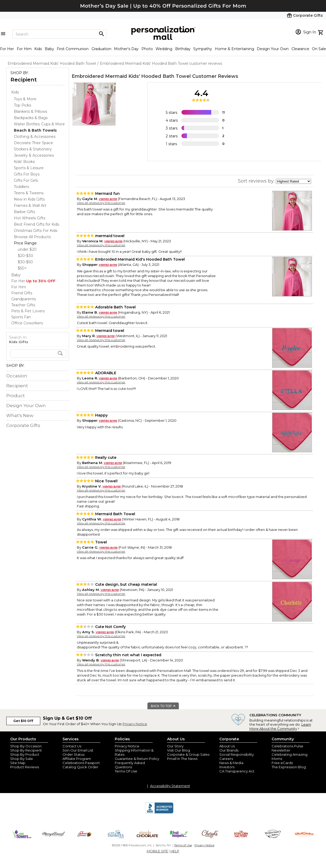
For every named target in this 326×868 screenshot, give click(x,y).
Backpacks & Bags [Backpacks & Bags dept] (31, 118)
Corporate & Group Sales (188, 754)
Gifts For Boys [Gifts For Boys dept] (27, 174)
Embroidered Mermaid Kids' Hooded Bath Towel (131, 76)
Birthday (183, 49)
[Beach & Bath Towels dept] (35, 130)
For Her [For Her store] (33, 281)
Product (16, 396)
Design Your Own (273, 49)
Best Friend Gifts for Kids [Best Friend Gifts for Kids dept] (36, 224)
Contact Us (72, 746)
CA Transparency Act (237, 771)
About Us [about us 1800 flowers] (227, 746)
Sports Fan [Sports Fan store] (21, 317)
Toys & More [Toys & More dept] (25, 99)
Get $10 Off (23, 721)
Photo (147, 49)
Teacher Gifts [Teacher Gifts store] (23, 305)
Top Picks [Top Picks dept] (22, 105)
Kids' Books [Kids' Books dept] (24, 162)
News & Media (231, 763)
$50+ (22, 268)
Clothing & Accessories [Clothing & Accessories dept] (35, 137)
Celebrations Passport (81, 763)
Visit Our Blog (179, 750)
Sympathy (203, 49)
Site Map (18, 763)
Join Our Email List (78, 750)
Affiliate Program (77, 759)
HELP (175, 851)
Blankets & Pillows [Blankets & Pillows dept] (30, 112)
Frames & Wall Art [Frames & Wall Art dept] (30, 206)
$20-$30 (25, 256)
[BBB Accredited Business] (159, 813)
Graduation (101, 49)
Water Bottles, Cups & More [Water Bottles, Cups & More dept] (39, 124)
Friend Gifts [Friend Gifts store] (22, 293)
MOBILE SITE (157, 851)
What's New (20, 415)
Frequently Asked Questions (130, 765)
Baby (49, 49)
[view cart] (321, 32)
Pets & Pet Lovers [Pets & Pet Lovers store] (28, 311)
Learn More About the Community (280, 726)
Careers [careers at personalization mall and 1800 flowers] (226, 759)
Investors (227, 767)
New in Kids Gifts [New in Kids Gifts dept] (29, 199)
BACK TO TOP (163, 706)
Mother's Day (126, 49)
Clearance (300, 49)
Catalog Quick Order (80, 767)
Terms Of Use (126, 771)
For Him (24, 49)
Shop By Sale (22, 759)
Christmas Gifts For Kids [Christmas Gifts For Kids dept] (36, 231)
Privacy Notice (135, 724)
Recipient (24, 80)
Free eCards (282, 763)
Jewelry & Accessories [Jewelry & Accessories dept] (34, 155)
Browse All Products (32, 237)
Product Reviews (25, 767)
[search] (39, 354)
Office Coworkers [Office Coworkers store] (27, 323)
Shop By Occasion (26, 746)
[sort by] (293, 181)
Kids (38, 49)
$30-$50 (25, 262)
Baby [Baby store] (16, 275)
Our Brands (229, 750)
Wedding (164, 49)
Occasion (17, 376)
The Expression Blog (289, 767)
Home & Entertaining (235, 49)
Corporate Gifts (23, 425)
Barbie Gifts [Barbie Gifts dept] (24, 212)
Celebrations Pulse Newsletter (287, 748)
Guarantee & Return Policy (137, 759)
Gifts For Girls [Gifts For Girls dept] (26, 180)
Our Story (175, 746)
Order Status (73, 754)
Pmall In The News (182, 759)
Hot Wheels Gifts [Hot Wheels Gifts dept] (30, 218)
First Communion (73, 49)
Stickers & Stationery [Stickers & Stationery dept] (33, 149)
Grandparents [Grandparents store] (24, 299)
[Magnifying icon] (101, 34)
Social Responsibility (237, 754)
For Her (7, 49)
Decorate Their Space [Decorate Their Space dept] (33, 143)
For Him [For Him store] (19, 287)
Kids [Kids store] (15, 92)
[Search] (59, 34)
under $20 (27, 249)
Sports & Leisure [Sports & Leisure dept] (29, 168)
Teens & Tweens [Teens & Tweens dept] (29, 193)
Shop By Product (25, 754)
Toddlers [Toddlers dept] (21, 187)
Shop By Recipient (26, 750)
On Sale (319, 49)
